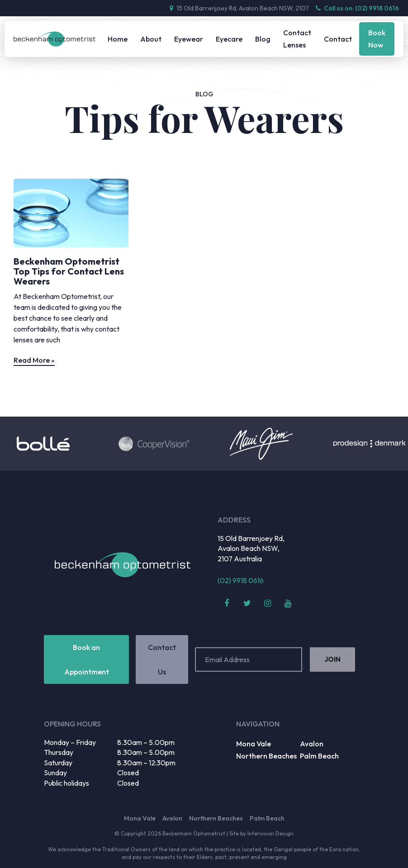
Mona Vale (254, 744)
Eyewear (189, 39)
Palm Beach (319, 756)
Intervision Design (270, 833)
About (151, 39)
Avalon (312, 744)
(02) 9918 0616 (241, 580)
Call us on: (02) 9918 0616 (357, 8)
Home (118, 39)
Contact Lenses (297, 39)
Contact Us (162, 659)
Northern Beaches (266, 756)
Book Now (377, 39)
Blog (263, 39)
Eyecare (229, 39)
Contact (338, 39)
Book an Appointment (87, 659)
